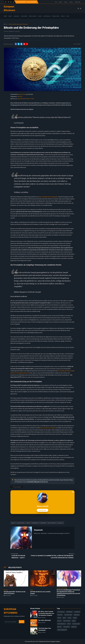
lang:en (74, 621)
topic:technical (67, 621)
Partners (71, 2)
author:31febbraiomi (62, 630)
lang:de (28, 523)
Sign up (66, 2)
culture (59, 618)
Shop (68, 16)
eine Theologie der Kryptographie (49, 197)
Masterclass (47, 16)
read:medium (43, 523)
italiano (69, 618)
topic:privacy (60, 523)
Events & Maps (33, 16)
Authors (61, 2)
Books (40, 16)
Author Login (78, 2)
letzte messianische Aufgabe (48, 428)
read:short (60, 615)
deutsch (13, 523)
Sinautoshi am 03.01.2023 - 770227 (26, 99)
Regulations (56, 16)
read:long (74, 627)
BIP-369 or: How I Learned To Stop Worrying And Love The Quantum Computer (46, 613)
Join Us (63, 16)
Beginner (59, 627)
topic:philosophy (68, 615)
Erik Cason (20, 96)
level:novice (77, 612)
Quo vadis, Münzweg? (45, 620)
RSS (56, 2)
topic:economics (76, 624)
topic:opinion (67, 627)
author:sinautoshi (52, 523)
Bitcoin (69, 624)
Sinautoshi (11, 31)
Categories (24, 16)
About (10, 16)
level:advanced (35, 523)
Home (5, 16)
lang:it (64, 618)
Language (16, 16)
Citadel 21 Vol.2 (22, 94)
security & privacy (21, 523)
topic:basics (77, 615)
